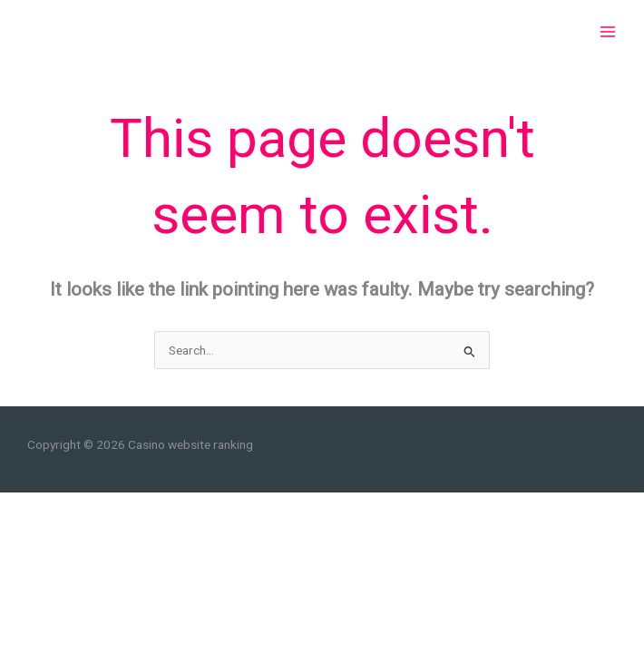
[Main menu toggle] (608, 32)
